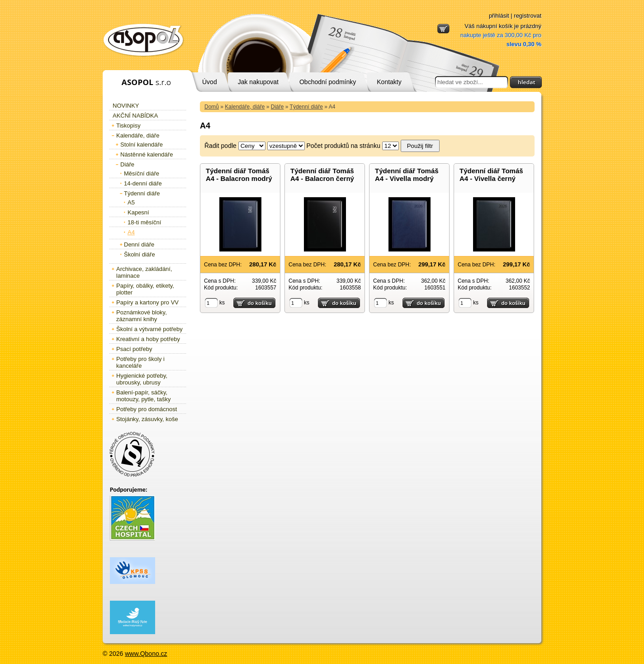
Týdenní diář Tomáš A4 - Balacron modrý (239, 175)
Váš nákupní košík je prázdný (501, 35)
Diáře (277, 107)
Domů (212, 107)
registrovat (528, 16)
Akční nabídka (135, 116)
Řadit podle (220, 146)
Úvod (210, 82)
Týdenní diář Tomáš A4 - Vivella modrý (407, 175)
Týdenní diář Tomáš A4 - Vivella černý (491, 175)
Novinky (126, 106)
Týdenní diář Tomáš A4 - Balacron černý (322, 175)
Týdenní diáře (306, 107)
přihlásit (499, 16)
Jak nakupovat (258, 82)
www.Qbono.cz (146, 654)
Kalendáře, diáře (245, 107)
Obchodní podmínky (328, 82)
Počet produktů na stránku (343, 146)
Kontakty (389, 82)
